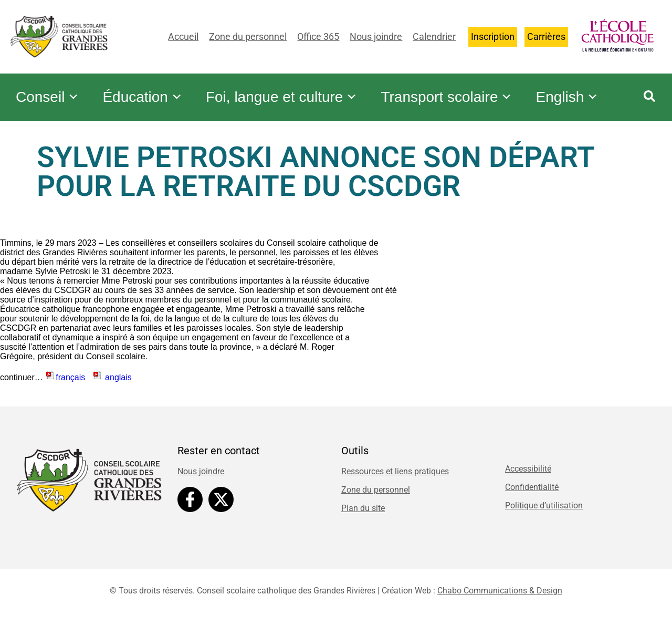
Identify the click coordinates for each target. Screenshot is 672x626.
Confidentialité (532, 492)
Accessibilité (528, 474)
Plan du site (363, 513)
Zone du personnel (248, 36)
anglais (112, 383)
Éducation (148, 89)
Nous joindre (376, 36)
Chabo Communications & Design (500, 596)
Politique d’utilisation (544, 511)
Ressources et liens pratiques (395, 477)
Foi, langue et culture (291, 89)
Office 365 (318, 36)
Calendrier (434, 36)
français (67, 383)
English (49, 110)
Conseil (49, 89)
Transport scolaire (459, 89)
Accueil (183, 36)
